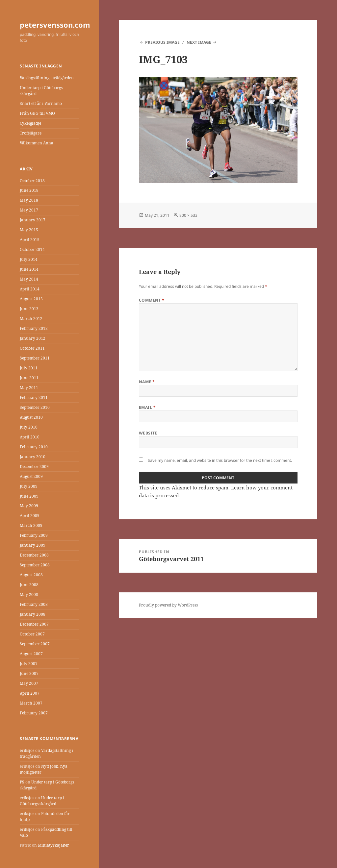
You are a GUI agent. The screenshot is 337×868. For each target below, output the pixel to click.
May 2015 (29, 230)
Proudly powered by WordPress (168, 605)
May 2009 (29, 506)
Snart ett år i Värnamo (41, 103)
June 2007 (29, 673)
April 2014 (30, 289)
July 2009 (29, 486)
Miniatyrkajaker (53, 845)
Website (148, 433)
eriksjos (27, 750)
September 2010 (35, 407)
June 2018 (29, 190)
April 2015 (30, 240)
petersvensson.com (55, 25)
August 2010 (31, 417)
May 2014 (29, 279)
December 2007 (34, 624)
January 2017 (33, 220)
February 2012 (34, 328)
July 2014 (29, 259)
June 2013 (29, 309)
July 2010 (29, 427)
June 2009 (29, 496)
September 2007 (35, 644)
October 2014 (32, 249)
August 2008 (31, 575)
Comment (152, 300)
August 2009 (31, 476)
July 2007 (29, 664)
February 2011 (34, 397)
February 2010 (34, 447)
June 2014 (29, 269)
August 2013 (31, 299)
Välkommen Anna (37, 143)
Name (147, 382)
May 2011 (29, 388)
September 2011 (35, 358)
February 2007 (34, 713)
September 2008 (35, 565)
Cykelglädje (30, 123)
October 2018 (32, 181)
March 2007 (31, 703)
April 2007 (30, 693)
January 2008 (33, 614)
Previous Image (162, 42)
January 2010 (33, 457)
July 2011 (29, 368)
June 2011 (29, 378)
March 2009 (31, 525)
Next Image (199, 42)
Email (147, 407)
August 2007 (31, 654)
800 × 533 (188, 215)
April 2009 (30, 516)
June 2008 (29, 585)
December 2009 (34, 467)
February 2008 (34, 604)
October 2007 (32, 634)
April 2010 (30, 437)
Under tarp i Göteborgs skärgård (42, 801)
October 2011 (32, 348)
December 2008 (34, 555)
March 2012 (31, 319)
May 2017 (29, 210)
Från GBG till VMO (37, 113)
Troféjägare (31, 133)
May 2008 (29, 595)
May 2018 (29, 200)
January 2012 (33, 338)
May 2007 (29, 683)
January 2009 (33, 545)
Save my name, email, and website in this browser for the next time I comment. (220, 460)
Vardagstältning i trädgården (47, 78)
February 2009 (34, 535)
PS (22, 782)
